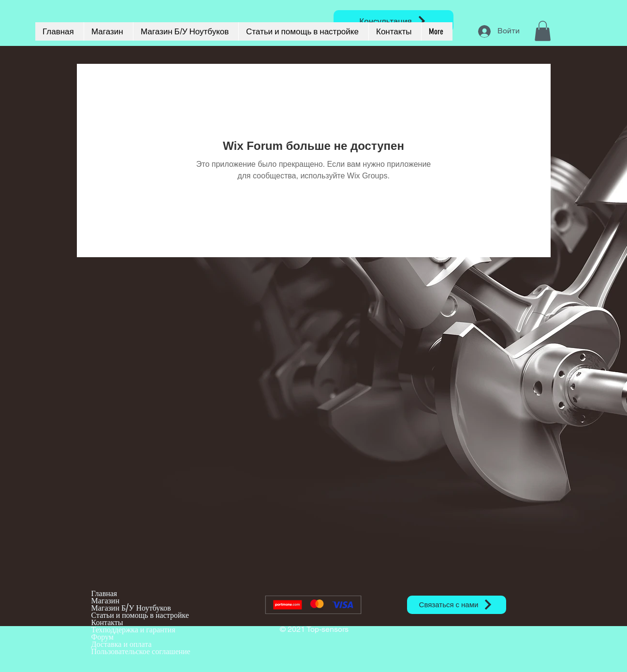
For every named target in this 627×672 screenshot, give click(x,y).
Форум (102, 637)
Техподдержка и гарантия (133, 630)
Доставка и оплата (122, 644)
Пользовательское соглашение (141, 651)
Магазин (105, 601)
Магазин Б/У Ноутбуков (131, 608)
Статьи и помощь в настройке (140, 615)
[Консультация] (394, 21)
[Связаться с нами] (457, 605)
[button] (543, 31)
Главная (104, 593)
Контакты (107, 622)
